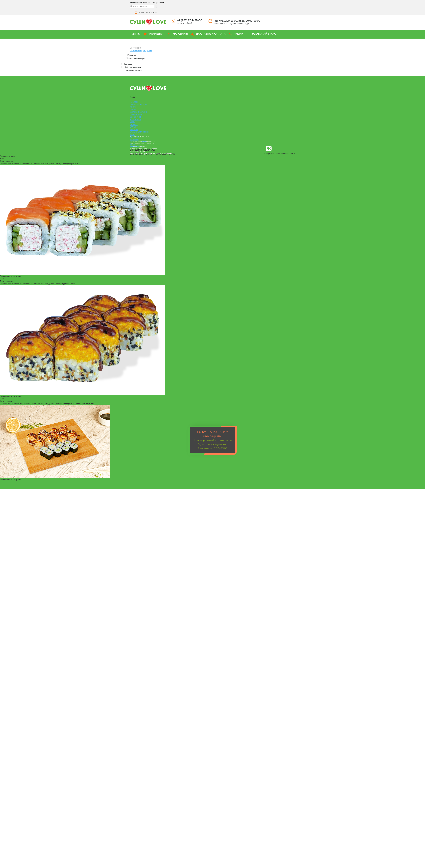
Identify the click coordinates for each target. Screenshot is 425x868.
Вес (144, 50)
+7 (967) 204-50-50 (190, 20)
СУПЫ (133, 122)
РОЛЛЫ (133, 107)
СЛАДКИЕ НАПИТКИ (139, 132)
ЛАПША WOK (136, 115)
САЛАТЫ (134, 124)
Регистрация (151, 12)
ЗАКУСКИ (134, 129)
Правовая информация (139, 146)
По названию (136, 50)
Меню (133, 134)
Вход (141, 12)
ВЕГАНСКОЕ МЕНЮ (139, 112)
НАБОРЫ (134, 102)
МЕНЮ (136, 34)
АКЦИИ (238, 34)
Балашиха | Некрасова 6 (154, 3)
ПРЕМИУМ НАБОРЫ (139, 105)
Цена (149, 50)
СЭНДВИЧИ (135, 117)
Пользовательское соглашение (142, 144)
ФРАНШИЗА (156, 34)
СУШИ (133, 110)
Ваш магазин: (136, 3)
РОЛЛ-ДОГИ (136, 119)
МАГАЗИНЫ (180, 34)
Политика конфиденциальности (142, 141)
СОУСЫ (133, 127)
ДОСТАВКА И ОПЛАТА (211, 34)
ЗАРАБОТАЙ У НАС (264, 34)
